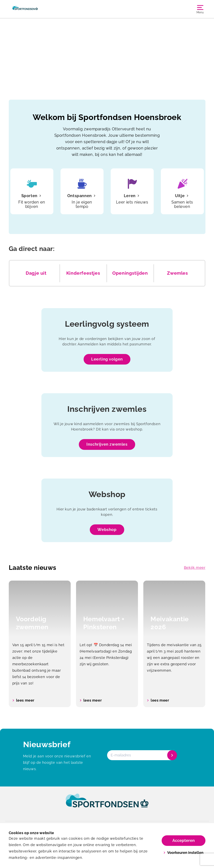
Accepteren (184, 840)
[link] (107, 804)
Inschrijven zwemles (107, 444)
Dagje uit (36, 273)
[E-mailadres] (142, 755)
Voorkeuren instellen (183, 853)
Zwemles (177, 273)
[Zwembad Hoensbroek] (25, 9)
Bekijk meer (195, 568)
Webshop (107, 530)
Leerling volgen (107, 359)
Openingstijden (130, 273)
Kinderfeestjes (83, 273)
